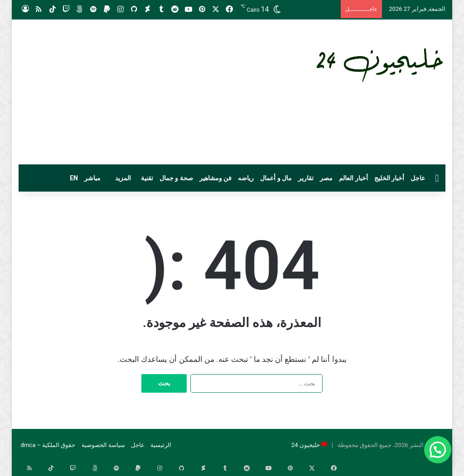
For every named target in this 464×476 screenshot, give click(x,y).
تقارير (306, 178)
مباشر (92, 178)
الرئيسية (161, 445)
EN (74, 178)
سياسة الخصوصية (103, 445)
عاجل (418, 178)
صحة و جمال (176, 178)
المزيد (123, 178)
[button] (438, 450)
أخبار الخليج (389, 178)
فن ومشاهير (215, 178)
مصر (326, 178)
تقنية (147, 178)
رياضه (246, 178)
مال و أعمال (276, 178)
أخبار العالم (353, 178)
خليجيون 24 (306, 445)
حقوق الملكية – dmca (48, 445)
